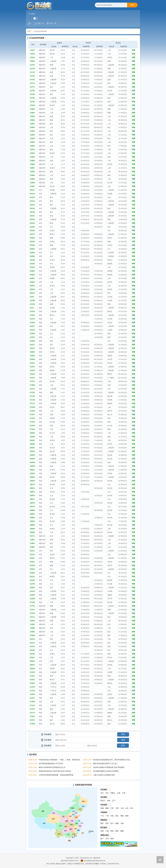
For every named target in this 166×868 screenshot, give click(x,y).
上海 (122, 808)
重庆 (102, 823)
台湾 (107, 839)
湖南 (122, 816)
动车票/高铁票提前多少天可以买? (51, 764)
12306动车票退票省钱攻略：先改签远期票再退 (56, 775)
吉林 (109, 801)
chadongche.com (86, 858)
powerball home (113, 864)
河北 (107, 793)
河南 (112, 816)
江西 (117, 808)
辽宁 (114, 801)
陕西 (117, 831)
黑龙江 (103, 801)
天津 (124, 793)
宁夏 (107, 831)
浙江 (132, 808)
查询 (132, 5)
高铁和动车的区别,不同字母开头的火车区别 (55, 771)
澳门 (102, 839)
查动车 (53, 864)
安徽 (102, 808)
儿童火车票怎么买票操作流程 (104, 775)
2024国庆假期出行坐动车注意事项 (106, 771)
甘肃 (102, 831)
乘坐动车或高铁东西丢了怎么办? (105, 764)
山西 (119, 793)
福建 (107, 808)
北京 (102, 793)
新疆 (122, 831)
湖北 (117, 816)
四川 (112, 823)
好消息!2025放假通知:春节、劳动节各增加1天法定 (112, 760)
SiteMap (103, 864)
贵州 (107, 823)
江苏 (112, 808)
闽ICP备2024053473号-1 (70, 861)
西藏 (117, 823)
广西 (107, 816)
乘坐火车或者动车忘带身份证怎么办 (52, 767)
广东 (102, 816)
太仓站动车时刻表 (40, 31)
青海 (112, 831)
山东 (127, 808)
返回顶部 (160, 860)
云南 (122, 823)
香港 (112, 839)
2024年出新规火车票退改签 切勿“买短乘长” (109, 767)
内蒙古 (113, 793)
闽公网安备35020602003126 (94, 861)
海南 (127, 816)
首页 (29, 31)
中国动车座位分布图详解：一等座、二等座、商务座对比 (59, 760)
